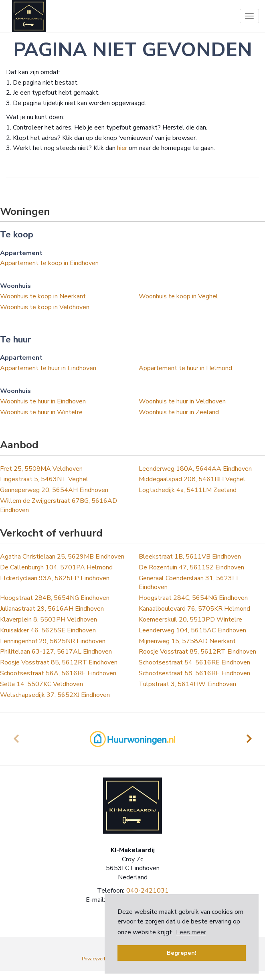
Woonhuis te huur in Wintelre (41, 412)
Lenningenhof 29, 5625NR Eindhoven (53, 641)
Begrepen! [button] (182, 953)
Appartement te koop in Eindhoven (49, 263)
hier (122, 148)
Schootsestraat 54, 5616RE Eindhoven (194, 662)
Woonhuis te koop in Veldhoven (45, 307)
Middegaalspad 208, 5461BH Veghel (192, 479)
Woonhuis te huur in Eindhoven (43, 401)
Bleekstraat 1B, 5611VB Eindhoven (190, 557)
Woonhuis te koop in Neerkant (43, 296)
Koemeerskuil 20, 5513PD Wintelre (190, 620)
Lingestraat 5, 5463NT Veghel (44, 479)
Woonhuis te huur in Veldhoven (182, 401)
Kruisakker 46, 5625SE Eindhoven (48, 630)
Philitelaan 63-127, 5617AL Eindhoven (56, 652)
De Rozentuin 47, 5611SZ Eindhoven (191, 567)
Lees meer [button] (191, 932)
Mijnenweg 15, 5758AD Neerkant (187, 641)
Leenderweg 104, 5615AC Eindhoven (192, 630)
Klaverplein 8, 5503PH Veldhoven (49, 620)
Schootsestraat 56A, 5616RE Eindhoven (58, 673)
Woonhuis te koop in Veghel (178, 296)
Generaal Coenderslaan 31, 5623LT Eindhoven (189, 583)
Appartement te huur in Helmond (185, 368)
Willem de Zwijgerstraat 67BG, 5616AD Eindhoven (59, 505)
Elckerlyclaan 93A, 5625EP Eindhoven (55, 578)
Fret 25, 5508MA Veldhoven (41, 469)
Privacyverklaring (101, 959)
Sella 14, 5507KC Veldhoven (41, 684)
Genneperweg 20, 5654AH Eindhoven (54, 490)
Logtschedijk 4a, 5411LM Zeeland (188, 490)
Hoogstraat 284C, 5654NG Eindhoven (193, 598)
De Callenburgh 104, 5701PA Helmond (56, 567)
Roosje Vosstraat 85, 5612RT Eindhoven (197, 652)
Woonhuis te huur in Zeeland (179, 412)
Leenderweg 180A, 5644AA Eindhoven (195, 469)
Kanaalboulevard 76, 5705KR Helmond (194, 609)
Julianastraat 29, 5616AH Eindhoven (52, 609)
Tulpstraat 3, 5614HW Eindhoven (187, 684)
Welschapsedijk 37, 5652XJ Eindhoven (55, 695)
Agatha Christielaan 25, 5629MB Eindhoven (62, 557)
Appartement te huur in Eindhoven (48, 368)
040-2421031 (148, 891)
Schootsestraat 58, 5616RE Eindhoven (194, 673)
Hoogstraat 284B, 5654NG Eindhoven (55, 598)
